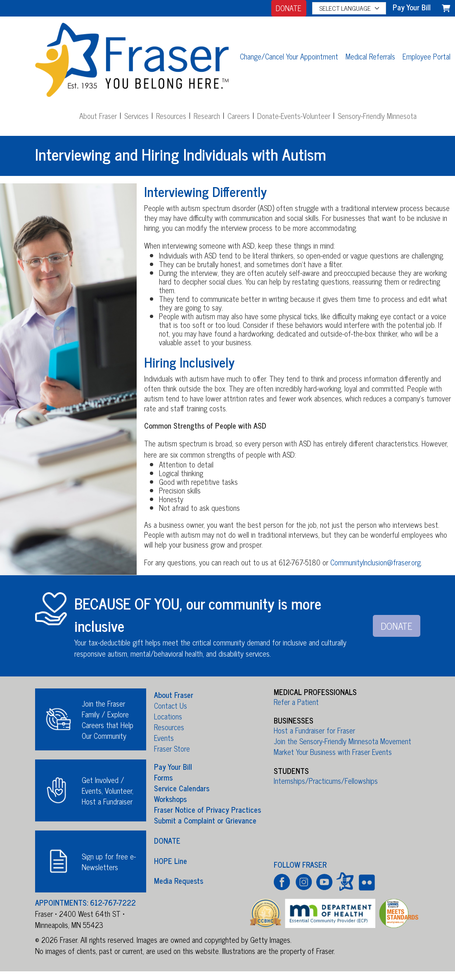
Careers (239, 116)
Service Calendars (182, 788)
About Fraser (98, 116)
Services (136, 116)
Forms (163, 777)
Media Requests (179, 880)
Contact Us (171, 705)
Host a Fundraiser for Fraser (314, 730)
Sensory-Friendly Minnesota (377, 116)
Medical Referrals (370, 56)
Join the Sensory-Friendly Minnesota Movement (342, 741)
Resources (171, 116)
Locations (168, 716)
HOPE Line (171, 860)
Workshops (170, 799)
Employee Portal (427, 56)
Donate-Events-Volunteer (294, 116)
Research (207, 116)
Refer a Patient (296, 702)
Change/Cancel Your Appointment (289, 56)
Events (164, 738)
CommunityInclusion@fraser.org (376, 562)
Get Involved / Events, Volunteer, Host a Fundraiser (108, 790)
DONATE (289, 8)
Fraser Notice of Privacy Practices (207, 809)
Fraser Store (172, 748)
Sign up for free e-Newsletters (109, 861)
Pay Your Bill (173, 766)
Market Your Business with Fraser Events (333, 752)
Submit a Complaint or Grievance (205, 820)
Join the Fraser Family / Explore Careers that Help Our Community (108, 719)
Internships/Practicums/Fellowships (326, 781)
